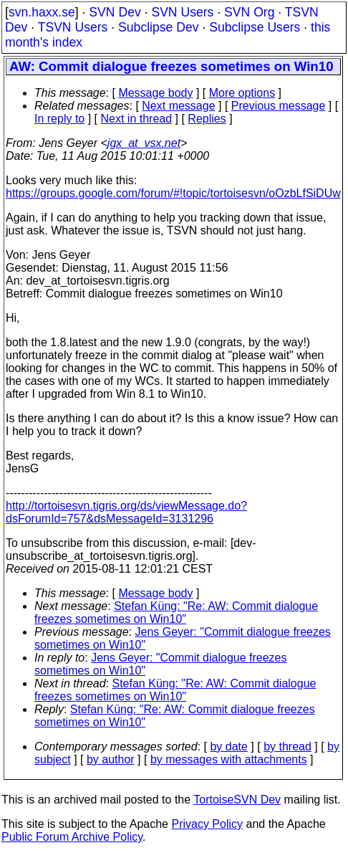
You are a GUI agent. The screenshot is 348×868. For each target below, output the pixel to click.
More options (242, 93)
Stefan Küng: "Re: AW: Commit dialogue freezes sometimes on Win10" (176, 612)
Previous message (279, 106)
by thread (287, 747)
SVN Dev (115, 12)
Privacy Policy (207, 824)
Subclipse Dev (158, 27)
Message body (155, 93)
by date (228, 747)
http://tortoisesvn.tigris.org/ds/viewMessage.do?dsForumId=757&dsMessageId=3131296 (126, 512)
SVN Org (249, 12)
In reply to (59, 119)
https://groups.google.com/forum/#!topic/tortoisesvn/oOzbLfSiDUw (173, 193)
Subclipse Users (255, 27)
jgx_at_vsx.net (144, 143)
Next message (178, 106)
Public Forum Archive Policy (72, 837)
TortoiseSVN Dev (237, 800)
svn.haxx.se (42, 12)
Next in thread (137, 119)
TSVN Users (73, 27)
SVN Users (182, 12)
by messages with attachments (229, 759)
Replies (207, 119)
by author (111, 759)
